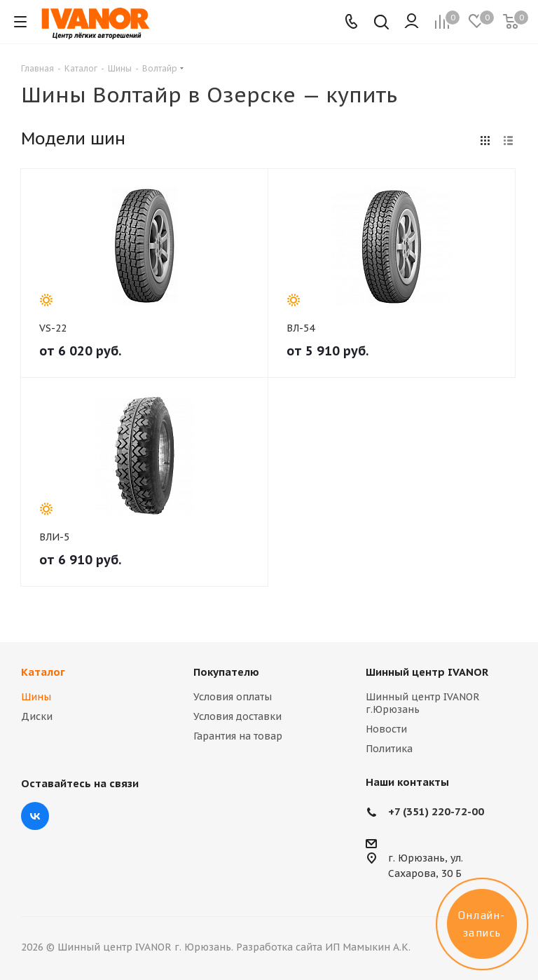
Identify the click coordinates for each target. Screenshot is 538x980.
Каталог (43, 672)
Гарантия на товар (238, 736)
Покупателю (226, 672)
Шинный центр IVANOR (427, 672)
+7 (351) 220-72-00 (436, 811)
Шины (36, 697)
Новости (386, 729)
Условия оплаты (233, 697)
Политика (389, 749)
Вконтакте (35, 816)
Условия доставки (237, 716)
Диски (37, 716)
